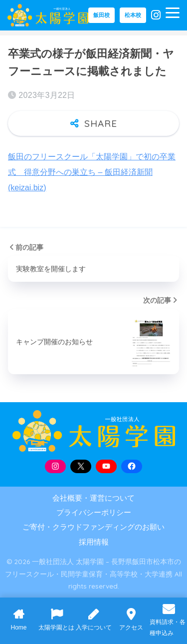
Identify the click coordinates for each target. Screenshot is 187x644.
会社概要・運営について (93, 498)
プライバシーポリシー (94, 513)
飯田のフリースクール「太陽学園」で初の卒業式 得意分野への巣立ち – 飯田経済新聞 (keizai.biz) (92, 172)
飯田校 (101, 15)
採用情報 (94, 542)
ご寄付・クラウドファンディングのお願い (93, 527)
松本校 (133, 15)
